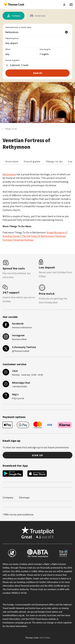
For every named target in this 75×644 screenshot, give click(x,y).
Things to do (54, 161)
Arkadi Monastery (56, 232)
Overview (12, 161)
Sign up (37, 455)
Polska (47, 638)
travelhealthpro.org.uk (13, 615)
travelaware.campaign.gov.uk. (17, 623)
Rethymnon (9, 174)
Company (8, 497)
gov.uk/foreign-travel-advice (44, 612)
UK (41, 638)
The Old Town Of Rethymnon (38, 236)
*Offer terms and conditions (18, 514)
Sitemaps (24, 497)
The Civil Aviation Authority (16, 589)
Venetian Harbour (24, 240)
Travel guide (32, 161)
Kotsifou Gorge (11, 236)
